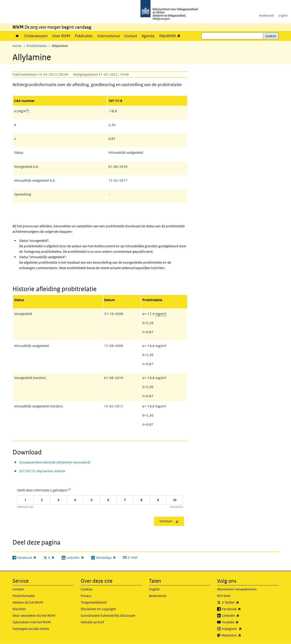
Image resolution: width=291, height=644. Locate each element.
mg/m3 (161, 314)
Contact (131, 36)
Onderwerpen (36, 36)
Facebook (241, 609)
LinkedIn (241, 616)
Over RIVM (61, 36)
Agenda (148, 36)
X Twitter (240, 602)
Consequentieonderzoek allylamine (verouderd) (55, 462)
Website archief (92, 622)
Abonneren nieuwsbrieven (237, 589)
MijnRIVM (171, 36)
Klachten (19, 609)
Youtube (240, 622)
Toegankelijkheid (94, 602)
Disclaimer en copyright (98, 609)
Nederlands (267, 16)
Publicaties (84, 36)
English (283, 16)
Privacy (86, 596)
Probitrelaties (37, 46)
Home (17, 36)
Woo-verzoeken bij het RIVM (34, 616)
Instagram (242, 629)
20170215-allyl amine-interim (42, 471)
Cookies (87, 589)
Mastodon (241, 635)
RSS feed (224, 596)
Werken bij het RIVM (28, 602)
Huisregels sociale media (31, 629)
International (108, 36)
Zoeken (271, 36)
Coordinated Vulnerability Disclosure (108, 616)
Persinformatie (24, 596)
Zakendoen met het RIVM (32, 622)
